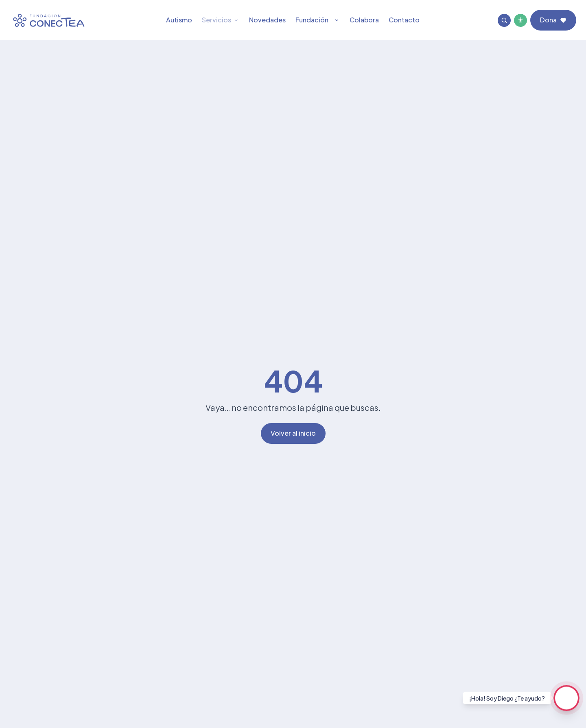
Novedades (267, 20)
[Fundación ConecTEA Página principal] (49, 20)
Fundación (318, 20)
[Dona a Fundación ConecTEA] (553, 20)
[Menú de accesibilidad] (520, 20)
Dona (553, 20)
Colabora (364, 20)
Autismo (179, 20)
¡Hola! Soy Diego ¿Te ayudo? (507, 698)
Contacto (404, 20)
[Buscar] (504, 20)
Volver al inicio (293, 433)
